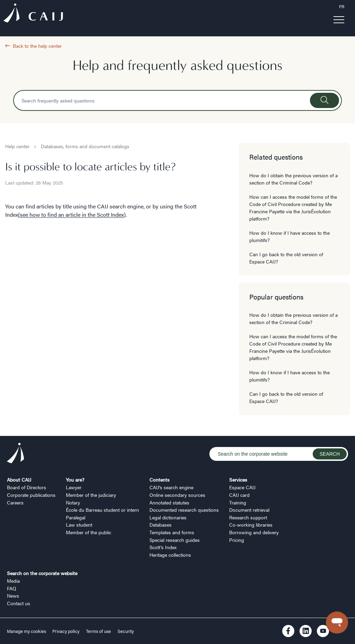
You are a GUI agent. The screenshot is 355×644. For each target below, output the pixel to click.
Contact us (19, 603)
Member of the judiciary (91, 495)
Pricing (237, 540)
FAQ (12, 588)
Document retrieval (249, 510)
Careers (15, 502)
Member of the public (89, 532)
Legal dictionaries (168, 517)
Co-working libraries (251, 525)
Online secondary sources (177, 495)
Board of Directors (27, 487)
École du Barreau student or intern (102, 510)
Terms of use (98, 631)
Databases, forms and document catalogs (85, 146)
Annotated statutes (169, 502)
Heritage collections (170, 555)
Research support (248, 517)
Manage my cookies (27, 631)
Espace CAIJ (242, 487)
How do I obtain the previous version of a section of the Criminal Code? (293, 179)
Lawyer (74, 487)
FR (342, 7)
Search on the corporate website (42, 573)
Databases (161, 525)
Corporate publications (31, 495)
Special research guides (175, 540)
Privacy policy (66, 631)
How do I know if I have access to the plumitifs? (289, 236)
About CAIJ (19, 480)
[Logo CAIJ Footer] (16, 454)
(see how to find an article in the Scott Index (71, 214)
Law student (79, 525)
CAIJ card (239, 495)
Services (238, 480)
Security (126, 631)
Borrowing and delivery (254, 532)
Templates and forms (172, 532)
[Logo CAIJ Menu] (33, 14)
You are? (75, 480)
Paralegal (76, 517)
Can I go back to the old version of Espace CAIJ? (286, 258)
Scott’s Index (163, 547)
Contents (159, 480)
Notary (73, 502)
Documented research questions (184, 510)
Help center (17, 146)
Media (13, 581)
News (13, 596)
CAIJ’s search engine (171, 487)
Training (238, 502)
